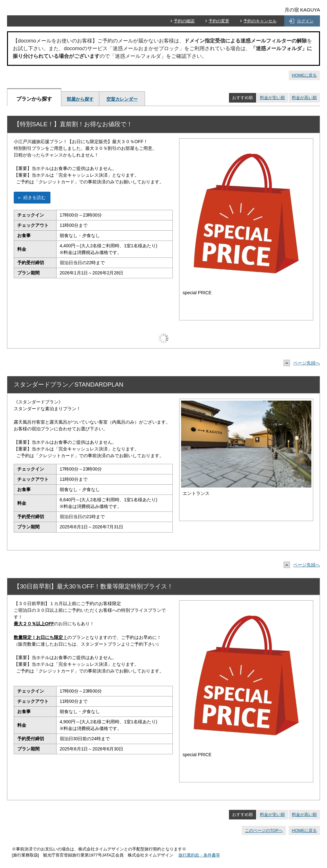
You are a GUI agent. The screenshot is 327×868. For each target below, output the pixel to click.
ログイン (305, 21)
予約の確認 (184, 21)
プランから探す (34, 99)
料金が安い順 (272, 98)
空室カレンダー (122, 99)
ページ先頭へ (303, 363)
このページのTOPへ (264, 830)
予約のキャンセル (260, 21)
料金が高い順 (304, 98)
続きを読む (34, 197)
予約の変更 (219, 21)
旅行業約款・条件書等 (199, 855)
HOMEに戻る (304, 75)
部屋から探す (80, 99)
